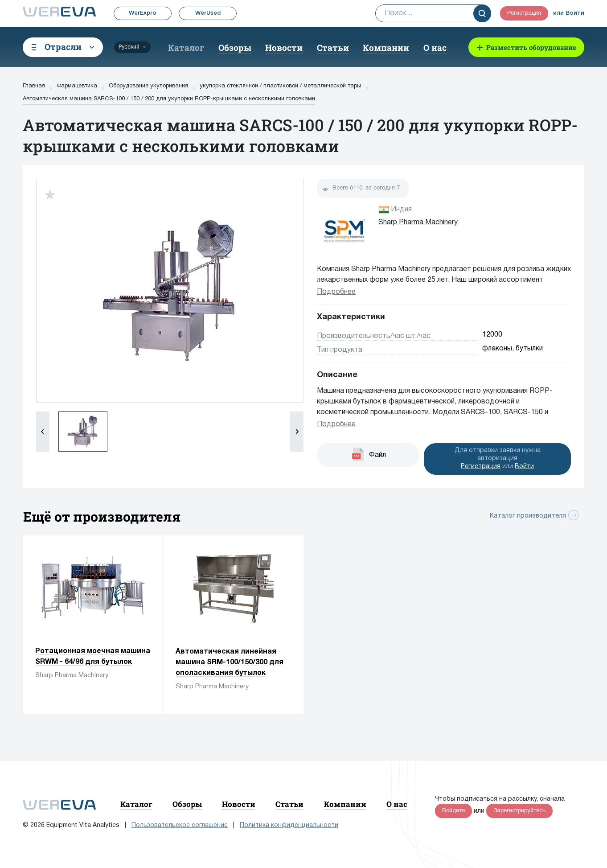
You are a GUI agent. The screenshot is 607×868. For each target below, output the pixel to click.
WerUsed (208, 13)
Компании (386, 47)
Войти (575, 13)
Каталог (186, 47)
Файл (377, 455)
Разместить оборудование (531, 47)
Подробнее (336, 292)
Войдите (453, 811)
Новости (284, 47)
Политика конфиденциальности (289, 825)
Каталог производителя (528, 516)
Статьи (333, 47)
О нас (435, 47)
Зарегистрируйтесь (519, 811)
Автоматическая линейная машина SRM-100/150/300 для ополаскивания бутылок (230, 662)
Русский (129, 47)
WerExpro (143, 13)
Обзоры (235, 47)
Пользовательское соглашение (180, 825)
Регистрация (524, 13)
